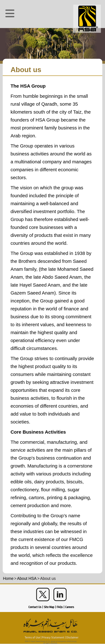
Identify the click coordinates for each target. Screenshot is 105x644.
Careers (70, 607)
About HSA (27, 578)
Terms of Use (32, 638)
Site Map (49, 607)
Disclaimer (72, 638)
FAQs (60, 607)
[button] (10, 13)
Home (8, 578)
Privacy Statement (53, 638)
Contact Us (35, 607)
